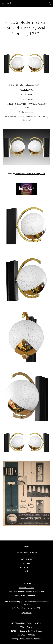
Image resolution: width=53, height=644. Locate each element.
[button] (3, 4)
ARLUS (25, 90)
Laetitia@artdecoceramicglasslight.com (30, 174)
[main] (26, 27)
